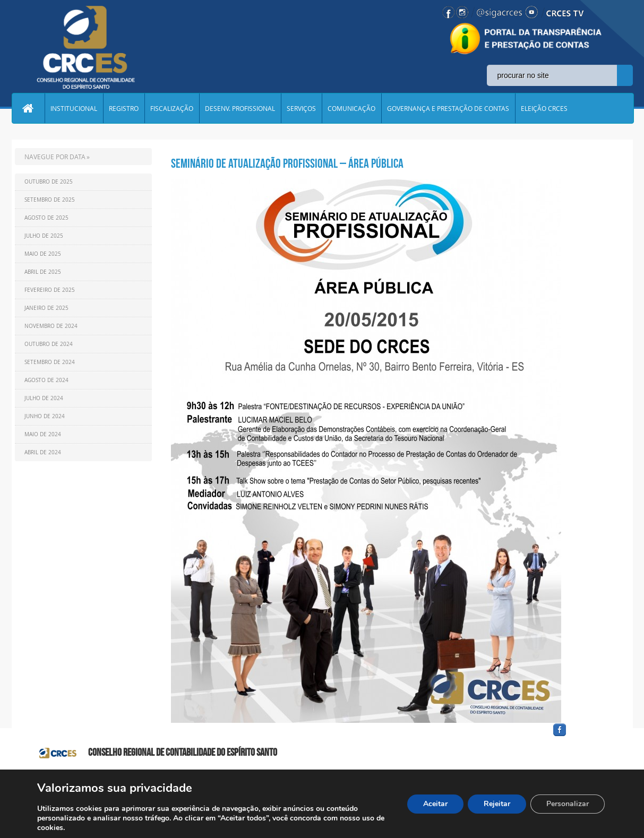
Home (28, 108)
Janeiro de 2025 (46, 308)
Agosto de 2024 (46, 380)
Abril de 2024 (43, 452)
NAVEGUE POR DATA (55, 157)
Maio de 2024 (43, 434)
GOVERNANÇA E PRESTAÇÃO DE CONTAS (448, 108)
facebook (585, 736)
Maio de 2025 (43, 254)
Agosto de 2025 (46, 218)
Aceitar (435, 804)
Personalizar (568, 804)
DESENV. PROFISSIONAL (240, 108)
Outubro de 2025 (49, 182)
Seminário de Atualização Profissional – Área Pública (287, 163)
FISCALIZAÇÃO (172, 108)
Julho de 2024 (44, 398)
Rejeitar (497, 804)
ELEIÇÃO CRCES (544, 108)
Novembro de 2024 (51, 326)
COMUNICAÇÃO (351, 108)
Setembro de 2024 (50, 362)
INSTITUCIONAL (74, 108)
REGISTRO (124, 108)
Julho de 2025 (44, 236)
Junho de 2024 (45, 416)
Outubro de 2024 (49, 344)
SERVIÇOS (301, 108)
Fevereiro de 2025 (50, 290)
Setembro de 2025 (50, 200)
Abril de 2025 (43, 272)
